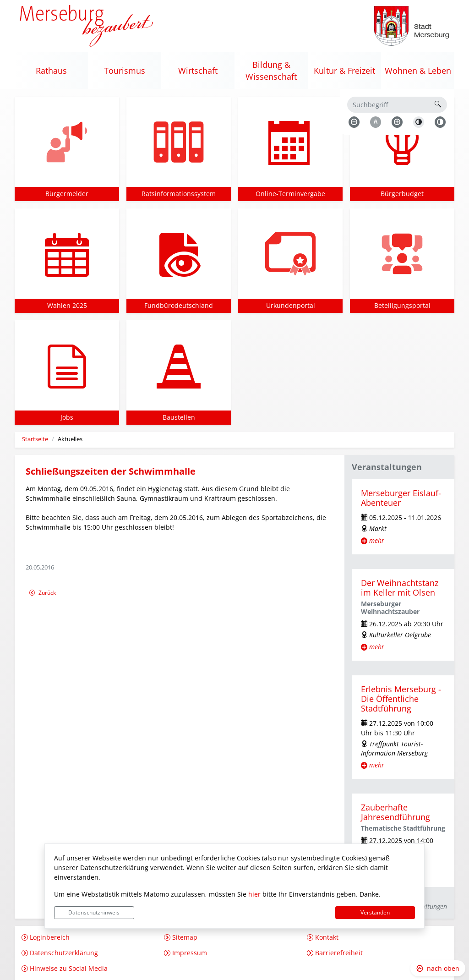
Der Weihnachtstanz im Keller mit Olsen (400, 588)
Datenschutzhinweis (94, 912)
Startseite (35, 439)
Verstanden (375, 912)
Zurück (42, 594)
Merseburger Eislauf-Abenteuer (401, 498)
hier (254, 894)
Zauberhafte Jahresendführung (395, 812)
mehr (377, 540)
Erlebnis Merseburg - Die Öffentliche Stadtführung (401, 699)
